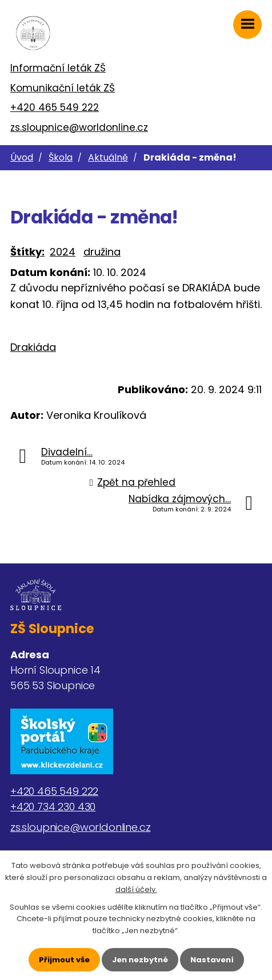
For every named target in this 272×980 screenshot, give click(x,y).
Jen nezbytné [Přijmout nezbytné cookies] (140, 960)
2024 (63, 252)
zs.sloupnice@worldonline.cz (79, 127)
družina (102, 252)
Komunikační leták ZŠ (63, 88)
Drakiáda (33, 347)
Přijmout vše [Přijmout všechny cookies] (64, 960)
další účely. (136, 889)
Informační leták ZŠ (58, 68)
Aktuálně (108, 157)
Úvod (22, 157)
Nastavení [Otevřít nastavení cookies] (212, 960)
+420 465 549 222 (55, 107)
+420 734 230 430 (53, 807)
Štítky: (27, 252)
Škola (61, 157)
